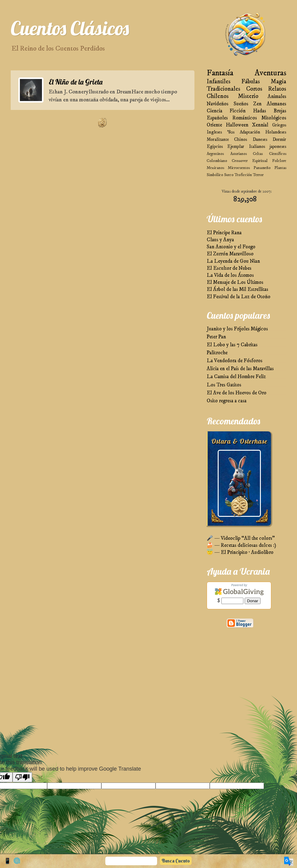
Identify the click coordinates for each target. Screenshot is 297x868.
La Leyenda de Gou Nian (233, 261)
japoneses (278, 147)
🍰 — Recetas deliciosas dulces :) (241, 545)
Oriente (214, 125)
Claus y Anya (220, 240)
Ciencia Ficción (226, 111)
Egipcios (215, 147)
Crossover (240, 161)
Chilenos (218, 96)
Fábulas (251, 82)
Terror (258, 175)
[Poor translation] (22, 777)
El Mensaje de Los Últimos (235, 282)
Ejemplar (236, 147)
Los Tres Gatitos (224, 385)
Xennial (260, 125)
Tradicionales (224, 89)
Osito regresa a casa (227, 401)
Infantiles (219, 82)
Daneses (260, 139)
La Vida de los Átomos (230, 275)
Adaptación (250, 132)
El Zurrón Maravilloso (230, 254)
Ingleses (214, 132)
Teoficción (243, 175)
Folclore (279, 161)
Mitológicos (274, 118)
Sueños (241, 104)
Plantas (280, 168)
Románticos (245, 118)
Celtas (258, 154)
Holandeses (276, 132)
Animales (277, 97)
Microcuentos (239, 168)
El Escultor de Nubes (229, 268)
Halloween (237, 125)
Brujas (280, 111)
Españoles (217, 118)
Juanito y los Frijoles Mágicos (237, 329)
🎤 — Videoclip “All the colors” (241, 538)
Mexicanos (215, 168)
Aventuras (270, 73)
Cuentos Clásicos (70, 28)
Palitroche (217, 353)
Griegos (279, 125)
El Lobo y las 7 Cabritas (232, 345)
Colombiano (217, 161)
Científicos (278, 154)
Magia (278, 82)
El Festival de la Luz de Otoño (239, 297)
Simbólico (215, 175)
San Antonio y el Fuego (231, 247)
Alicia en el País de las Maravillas (240, 369)
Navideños (218, 104)
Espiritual (260, 161)
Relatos (277, 89)
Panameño (262, 168)
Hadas (260, 111)
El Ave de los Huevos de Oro (237, 393)
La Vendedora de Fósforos (235, 361)
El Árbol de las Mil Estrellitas (237, 289)
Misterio (248, 96)
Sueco (229, 175)
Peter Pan (216, 337)
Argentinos (215, 154)
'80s (231, 132)
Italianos (257, 147)
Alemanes (276, 104)
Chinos (241, 139)
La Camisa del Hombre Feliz (236, 377)
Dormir (279, 139)
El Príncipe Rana (224, 233)
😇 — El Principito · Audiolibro (240, 552)
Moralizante (218, 139)
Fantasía (220, 73)
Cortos (254, 89)
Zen (257, 104)
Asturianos (239, 154)
